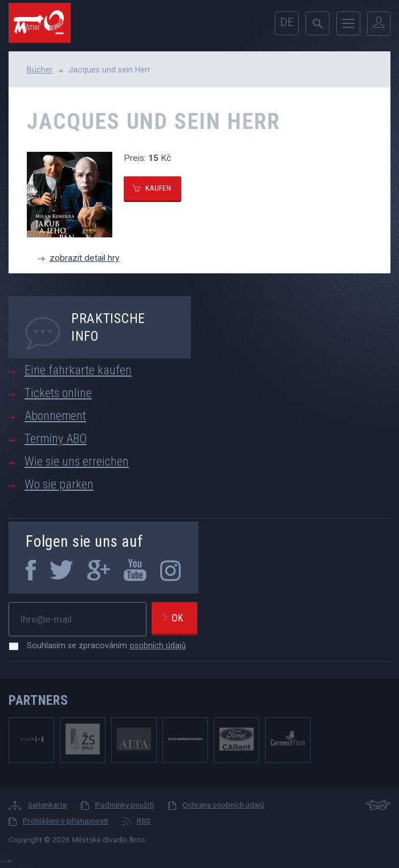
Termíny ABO (56, 439)
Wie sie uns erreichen (77, 461)
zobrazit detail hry (84, 258)
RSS (144, 821)
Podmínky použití (125, 805)
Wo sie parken (59, 484)
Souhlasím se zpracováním (101, 645)
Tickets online (58, 393)
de (287, 23)
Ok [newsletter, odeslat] (177, 618)
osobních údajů (158, 645)
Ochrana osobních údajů (223, 805)
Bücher (40, 70)
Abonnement (55, 416)
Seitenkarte (47, 805)
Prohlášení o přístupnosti (66, 821)
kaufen (158, 188)
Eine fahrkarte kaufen (78, 370)
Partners (38, 700)
